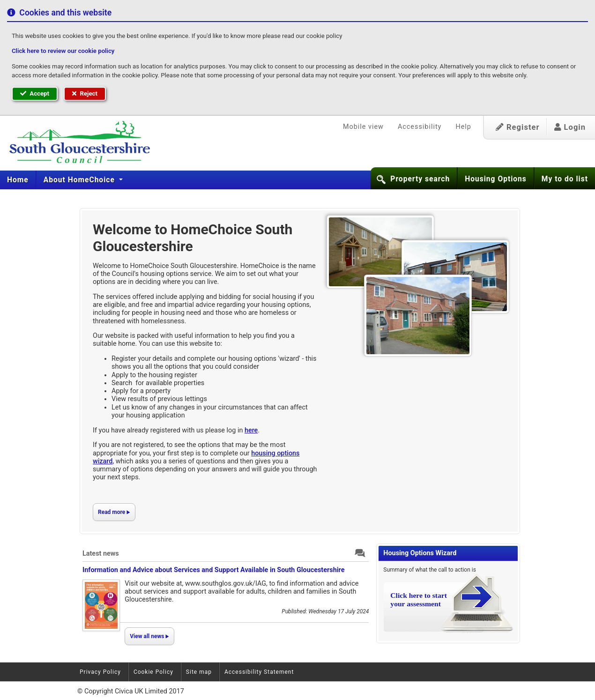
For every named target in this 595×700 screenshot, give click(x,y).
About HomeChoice (80, 180)
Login (570, 127)
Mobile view (363, 127)
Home (18, 180)
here (251, 430)
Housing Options (496, 179)
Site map (199, 672)
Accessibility (420, 127)
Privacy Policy (100, 672)
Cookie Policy (153, 672)
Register (518, 127)
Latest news (101, 554)
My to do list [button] (565, 179)
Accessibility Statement (259, 672)
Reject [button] (85, 93)
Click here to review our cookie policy (63, 51)
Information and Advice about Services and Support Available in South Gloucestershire (213, 570)
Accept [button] (35, 93)
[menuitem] (18, 180)
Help (463, 127)
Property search (420, 179)
